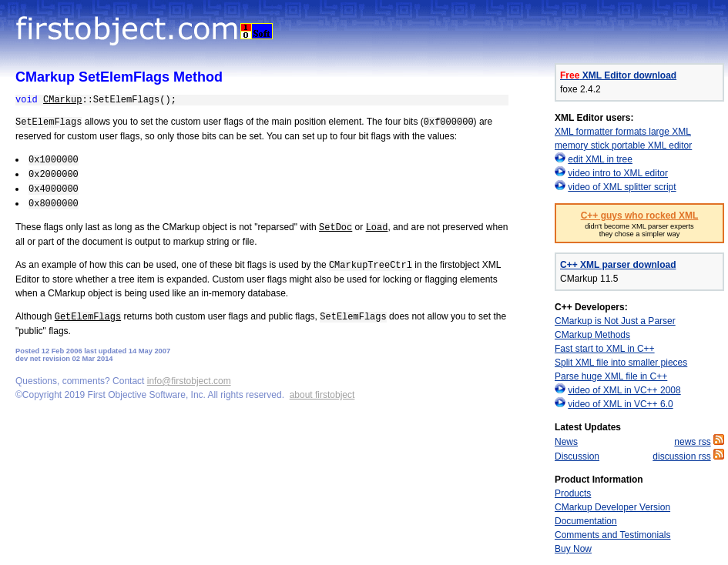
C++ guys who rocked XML (640, 216)
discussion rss (681, 456)
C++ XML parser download (618, 265)
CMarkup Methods (592, 335)
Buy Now (573, 549)
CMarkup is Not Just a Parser (615, 321)
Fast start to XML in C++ (605, 349)
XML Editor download (618, 75)
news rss (692, 442)
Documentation (586, 521)
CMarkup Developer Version (612, 507)
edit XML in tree (600, 159)
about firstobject (322, 395)
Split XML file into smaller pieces (621, 363)
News (566, 442)
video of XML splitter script (622, 187)
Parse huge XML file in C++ (611, 376)
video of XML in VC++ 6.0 (620, 404)
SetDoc (335, 228)
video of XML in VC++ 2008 (624, 390)
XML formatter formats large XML (623, 132)
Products (573, 493)
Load (377, 228)
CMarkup (62, 100)
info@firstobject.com (189, 381)
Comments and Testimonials (613, 535)
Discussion (577, 456)
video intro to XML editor (618, 173)
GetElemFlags (88, 317)
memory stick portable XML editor (623, 145)
